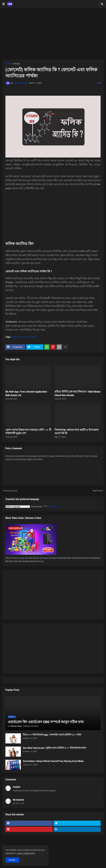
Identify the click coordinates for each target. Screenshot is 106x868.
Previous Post (11, 491)
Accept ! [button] (12, 860)
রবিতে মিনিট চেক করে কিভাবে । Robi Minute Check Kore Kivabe (77, 393)
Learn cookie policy (26, 853)
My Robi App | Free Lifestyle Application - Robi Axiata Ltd (27, 393)
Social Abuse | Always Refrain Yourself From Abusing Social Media (53, 761)
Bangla (17, 64)
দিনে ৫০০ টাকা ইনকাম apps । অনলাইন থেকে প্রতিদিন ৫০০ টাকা (52, 735)
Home (8, 64)
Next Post (97, 491)
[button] (4, 4)
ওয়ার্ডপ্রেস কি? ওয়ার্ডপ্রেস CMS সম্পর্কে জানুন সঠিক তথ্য (46, 722)
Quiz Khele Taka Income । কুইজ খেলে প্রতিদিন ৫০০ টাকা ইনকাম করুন (55, 748)
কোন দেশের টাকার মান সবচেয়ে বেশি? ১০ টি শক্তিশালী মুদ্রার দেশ (28, 432)
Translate (50, 507)
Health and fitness (29, 337)
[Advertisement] (53, 34)
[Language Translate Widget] (18, 507)
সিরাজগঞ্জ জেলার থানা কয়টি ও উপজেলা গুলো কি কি (77, 432)
